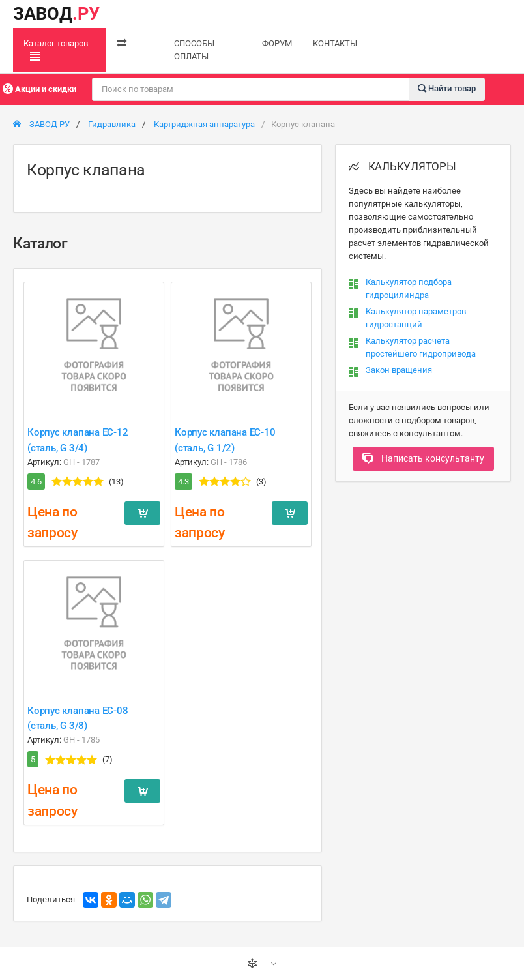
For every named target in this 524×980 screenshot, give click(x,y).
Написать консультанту (423, 458)
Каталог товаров (56, 50)
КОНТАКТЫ (335, 43)
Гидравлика (112, 124)
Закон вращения (399, 370)
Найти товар (447, 88)
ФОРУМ (277, 43)
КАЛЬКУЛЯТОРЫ (402, 166)
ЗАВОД (56, 14)
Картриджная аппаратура (204, 124)
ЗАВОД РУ (41, 124)
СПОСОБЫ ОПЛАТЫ (194, 50)
